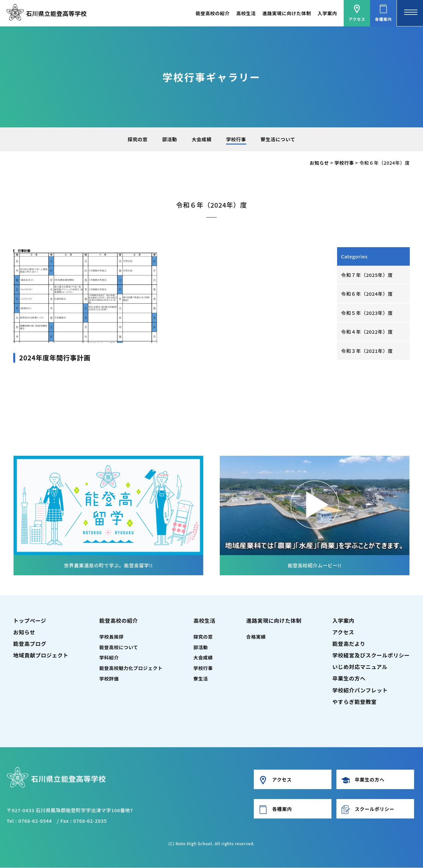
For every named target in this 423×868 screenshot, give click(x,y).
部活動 (170, 139)
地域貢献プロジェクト (41, 655)
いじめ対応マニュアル (360, 667)
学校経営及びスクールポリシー (371, 655)
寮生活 (201, 679)
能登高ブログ (30, 644)
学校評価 (109, 679)
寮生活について (278, 139)
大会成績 (201, 139)
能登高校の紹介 (213, 13)
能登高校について (119, 647)
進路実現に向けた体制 (287, 13)
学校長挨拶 (112, 637)
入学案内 (327, 13)
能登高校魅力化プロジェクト (131, 668)
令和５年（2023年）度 (367, 313)
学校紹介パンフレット (360, 690)
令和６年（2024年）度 (367, 294)
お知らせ (24, 632)
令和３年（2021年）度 (367, 351)
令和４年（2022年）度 (367, 332)
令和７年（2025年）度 (367, 275)
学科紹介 (109, 658)
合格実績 (256, 637)
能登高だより (349, 644)
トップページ (30, 620)
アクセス (343, 632)
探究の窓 (137, 139)
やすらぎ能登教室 (355, 702)
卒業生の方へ (349, 679)
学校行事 (236, 139)
